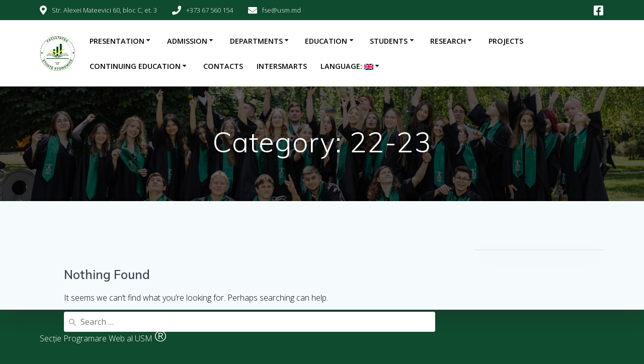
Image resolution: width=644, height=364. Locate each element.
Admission (187, 41)
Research (448, 41)
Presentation (117, 41)
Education (326, 41)
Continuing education (135, 66)
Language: (347, 66)
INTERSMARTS (282, 66)
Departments (256, 41)
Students (389, 41)
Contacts (223, 66)
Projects (506, 41)
